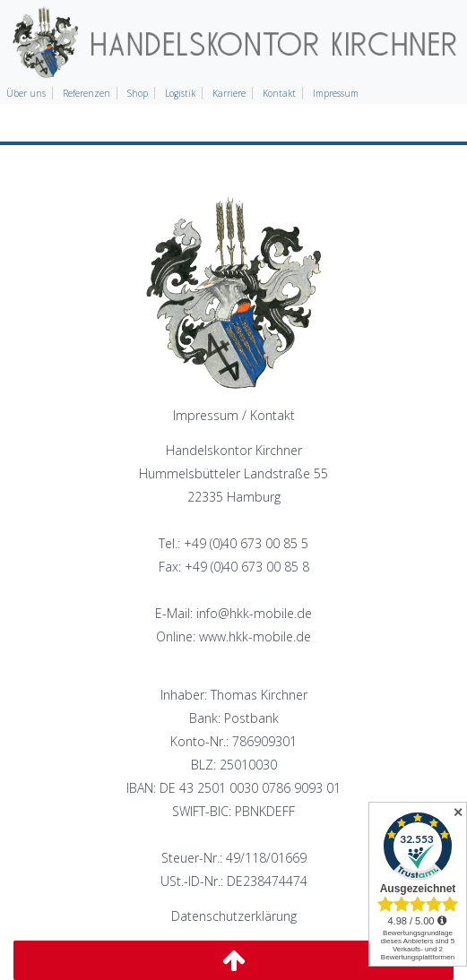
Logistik (180, 93)
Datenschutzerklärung (234, 916)
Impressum (336, 93)
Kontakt (279, 93)
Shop (138, 93)
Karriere (229, 93)
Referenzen (86, 93)
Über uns (26, 93)
